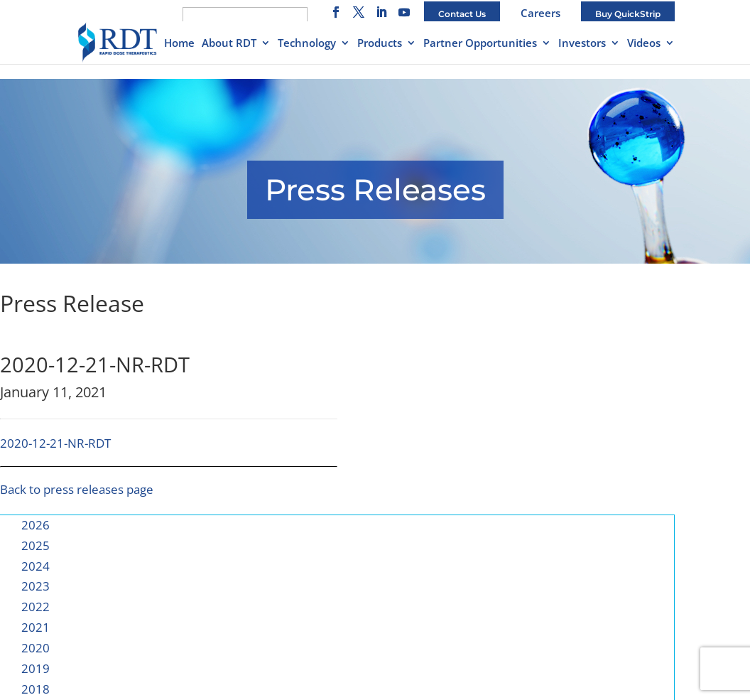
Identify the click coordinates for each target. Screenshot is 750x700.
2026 (36, 525)
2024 (36, 566)
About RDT (229, 44)
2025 (36, 545)
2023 (36, 586)
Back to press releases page (77, 489)
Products (380, 44)
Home (179, 44)
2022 (36, 607)
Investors (582, 44)
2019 (36, 668)
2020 (36, 648)
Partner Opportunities (480, 44)
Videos (644, 44)
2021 (36, 627)
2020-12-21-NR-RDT (55, 443)
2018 (36, 689)
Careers (540, 13)
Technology (307, 44)
